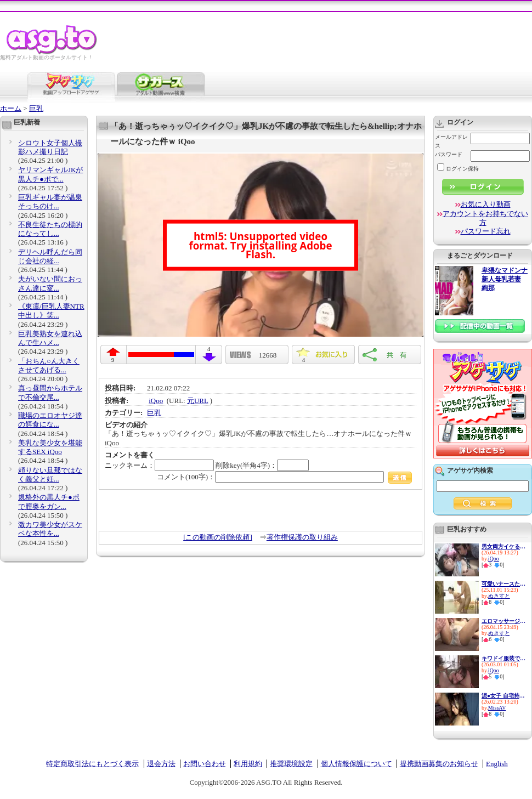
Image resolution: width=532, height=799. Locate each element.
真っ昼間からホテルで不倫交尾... (50, 392)
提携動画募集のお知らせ (439, 764)
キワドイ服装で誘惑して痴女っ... (503, 658)
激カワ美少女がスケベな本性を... (50, 529)
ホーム (11, 108)
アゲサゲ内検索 (470, 471)
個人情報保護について (356, 764)
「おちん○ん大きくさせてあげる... (49, 365)
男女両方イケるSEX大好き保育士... (503, 546)
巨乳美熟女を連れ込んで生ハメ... (50, 338)
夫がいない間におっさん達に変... (50, 283)
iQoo (156, 401)
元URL (198, 401)
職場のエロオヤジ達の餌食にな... (50, 420)
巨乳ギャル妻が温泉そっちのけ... (50, 202)
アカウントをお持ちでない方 (485, 218)
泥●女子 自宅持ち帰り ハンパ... (503, 696)
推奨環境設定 (291, 764)
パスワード (449, 154)
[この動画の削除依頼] (218, 537)
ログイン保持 (458, 169)
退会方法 (161, 764)
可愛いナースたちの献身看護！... (503, 584)
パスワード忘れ (486, 231)
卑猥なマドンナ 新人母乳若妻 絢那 (505, 279)
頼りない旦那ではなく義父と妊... (50, 475)
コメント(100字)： (284, 477)
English (497, 764)
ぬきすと (499, 596)
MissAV (497, 708)
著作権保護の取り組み (302, 537)
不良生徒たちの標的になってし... (50, 229)
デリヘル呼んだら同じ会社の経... (50, 256)
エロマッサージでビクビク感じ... (503, 621)
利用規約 (248, 764)
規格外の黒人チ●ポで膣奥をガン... (49, 501)
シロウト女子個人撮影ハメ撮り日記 (50, 147)
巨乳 (36, 108)
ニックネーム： (159, 465)
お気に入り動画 (486, 204)
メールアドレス (451, 141)
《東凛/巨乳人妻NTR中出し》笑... (51, 311)
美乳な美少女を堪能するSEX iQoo (50, 447)
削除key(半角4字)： (262, 465)
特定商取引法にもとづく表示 (92, 764)
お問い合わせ (205, 764)
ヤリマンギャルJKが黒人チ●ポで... (50, 174)
